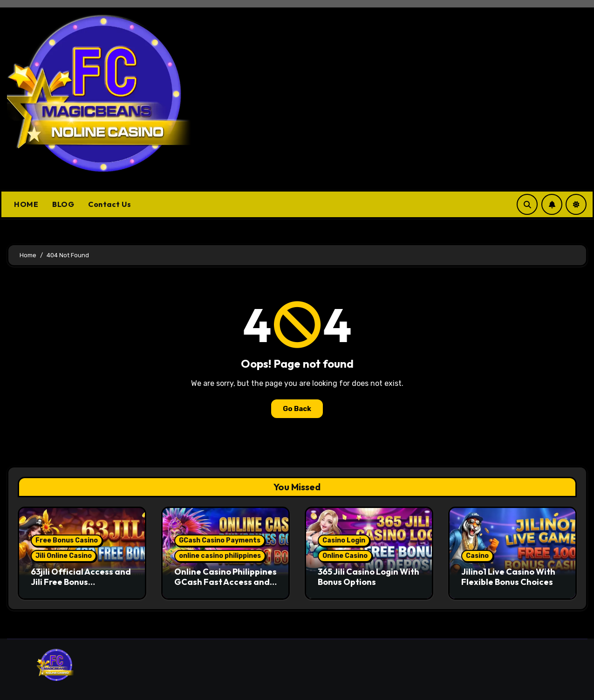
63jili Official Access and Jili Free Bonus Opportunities (81, 582)
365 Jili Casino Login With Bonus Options (369, 577)
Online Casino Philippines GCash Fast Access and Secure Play (225, 582)
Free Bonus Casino (67, 540)
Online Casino (345, 556)
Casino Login (344, 540)
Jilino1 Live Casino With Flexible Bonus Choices (508, 577)
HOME (26, 204)
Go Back (297, 409)
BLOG (63, 204)
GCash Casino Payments (220, 540)
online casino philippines (220, 556)
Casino (477, 556)
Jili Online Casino (64, 556)
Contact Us (109, 204)
